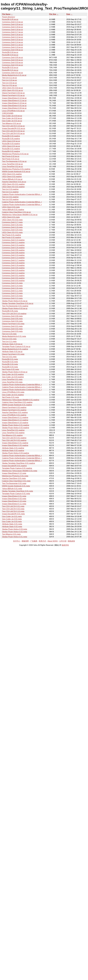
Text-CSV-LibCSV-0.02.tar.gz (13, 131)
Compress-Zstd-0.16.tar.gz (12, 35)
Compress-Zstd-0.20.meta (12, 230)
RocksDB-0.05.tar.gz (10, 19)
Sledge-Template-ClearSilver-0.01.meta (17, 491)
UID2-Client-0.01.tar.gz (11, 146)
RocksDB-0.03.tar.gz (10, 55)
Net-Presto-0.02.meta (11, 369)
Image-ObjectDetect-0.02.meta (14, 499)
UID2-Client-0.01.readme (12, 174)
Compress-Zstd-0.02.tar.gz (12, 65)
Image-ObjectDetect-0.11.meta (14, 504)
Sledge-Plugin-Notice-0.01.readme (16, 425)
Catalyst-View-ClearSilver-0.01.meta (16, 481)
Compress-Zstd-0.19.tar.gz (12, 27)
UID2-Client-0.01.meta (11, 217)
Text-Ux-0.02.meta (9, 339)
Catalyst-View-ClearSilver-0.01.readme (17, 402)
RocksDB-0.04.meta (10, 364)
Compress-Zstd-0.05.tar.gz (12, 57)
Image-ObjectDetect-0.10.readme (15, 423)
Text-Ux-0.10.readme (10, 189)
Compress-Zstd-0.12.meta (12, 298)
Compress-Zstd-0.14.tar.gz (12, 42)
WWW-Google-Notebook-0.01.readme (17, 405)
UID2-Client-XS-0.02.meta (12, 220)
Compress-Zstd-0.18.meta (12, 225)
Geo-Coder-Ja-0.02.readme (13, 374)
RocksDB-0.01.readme (11, 149)
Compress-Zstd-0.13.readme (13, 258)
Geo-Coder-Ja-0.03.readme (13, 377)
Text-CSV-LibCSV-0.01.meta (13, 506)
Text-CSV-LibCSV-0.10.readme (14, 314)
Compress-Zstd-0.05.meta (12, 319)
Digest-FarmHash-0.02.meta (13, 324)
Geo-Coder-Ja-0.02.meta (12, 519)
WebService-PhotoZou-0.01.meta (15, 476)
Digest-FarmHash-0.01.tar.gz (13, 95)
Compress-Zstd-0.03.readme (13, 281)
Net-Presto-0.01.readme (12, 235)
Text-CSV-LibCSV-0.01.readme (14, 438)
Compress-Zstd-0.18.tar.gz (12, 30)
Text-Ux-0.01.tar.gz (9, 85)
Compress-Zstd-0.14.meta (12, 286)
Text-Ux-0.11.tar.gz (9, 78)
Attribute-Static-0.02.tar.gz (12, 344)
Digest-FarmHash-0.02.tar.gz (13, 93)
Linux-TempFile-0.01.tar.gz (12, 167)
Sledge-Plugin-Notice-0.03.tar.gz (15, 372)
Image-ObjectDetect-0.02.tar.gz (14, 108)
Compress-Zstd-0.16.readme (13, 248)
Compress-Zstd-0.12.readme (13, 273)
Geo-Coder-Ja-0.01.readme (13, 395)
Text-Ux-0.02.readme (10, 199)
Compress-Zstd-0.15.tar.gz (12, 40)
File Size (53, 14)
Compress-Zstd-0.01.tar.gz (12, 73)
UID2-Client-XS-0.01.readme (13, 184)
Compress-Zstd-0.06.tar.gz (12, 50)
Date (68, 14)
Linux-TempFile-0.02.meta (12, 382)
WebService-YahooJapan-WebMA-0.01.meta (20, 471)
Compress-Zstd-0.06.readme (13, 253)
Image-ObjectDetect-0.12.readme (15, 420)
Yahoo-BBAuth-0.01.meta (12, 489)
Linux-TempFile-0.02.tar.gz (12, 164)
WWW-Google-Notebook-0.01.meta (16, 486)
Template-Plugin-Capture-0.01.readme (17, 468)
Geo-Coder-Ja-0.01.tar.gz (12, 121)
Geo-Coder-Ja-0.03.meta (12, 521)
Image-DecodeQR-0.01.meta (13, 514)
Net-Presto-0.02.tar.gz (11, 156)
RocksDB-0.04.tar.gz (10, 52)
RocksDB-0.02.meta (10, 362)
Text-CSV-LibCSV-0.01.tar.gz (13, 133)
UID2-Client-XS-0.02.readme (13, 187)
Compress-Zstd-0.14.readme (13, 240)
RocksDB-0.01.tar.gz (10, 70)
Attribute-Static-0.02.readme (13, 451)
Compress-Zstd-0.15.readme (13, 245)
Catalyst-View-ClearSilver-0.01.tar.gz (16, 212)
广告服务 (34, 541)
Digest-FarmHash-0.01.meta (13, 354)
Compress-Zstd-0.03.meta (12, 331)
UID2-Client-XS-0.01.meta (12, 232)
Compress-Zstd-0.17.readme (13, 260)
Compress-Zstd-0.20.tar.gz (12, 24)
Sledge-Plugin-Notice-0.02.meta (15, 532)
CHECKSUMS (8, 113)
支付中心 (17, 541)
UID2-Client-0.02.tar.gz (11, 141)
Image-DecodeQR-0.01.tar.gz (14, 128)
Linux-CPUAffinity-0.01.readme (14, 415)
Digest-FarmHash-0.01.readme (14, 410)
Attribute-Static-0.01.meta (12, 524)
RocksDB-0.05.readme (11, 139)
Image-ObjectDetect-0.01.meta (14, 496)
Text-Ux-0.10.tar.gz (9, 80)
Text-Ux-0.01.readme (10, 197)
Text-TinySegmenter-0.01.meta (14, 483)
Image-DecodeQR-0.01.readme (14, 466)
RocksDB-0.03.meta (10, 367)
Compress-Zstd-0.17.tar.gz (12, 32)
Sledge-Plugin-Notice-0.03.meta (15, 529)
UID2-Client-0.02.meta (11, 207)
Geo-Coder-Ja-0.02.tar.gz (12, 118)
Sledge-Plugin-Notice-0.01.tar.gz (15, 301)
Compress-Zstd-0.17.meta (12, 222)
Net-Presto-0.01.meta (11, 397)
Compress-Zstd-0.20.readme (13, 270)
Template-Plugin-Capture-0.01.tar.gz (16, 347)
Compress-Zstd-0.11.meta (12, 291)
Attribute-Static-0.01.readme (13, 448)
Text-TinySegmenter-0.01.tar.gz (14, 161)
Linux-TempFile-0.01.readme (13, 430)
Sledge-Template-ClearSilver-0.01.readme (19, 463)
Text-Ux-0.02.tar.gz (9, 83)
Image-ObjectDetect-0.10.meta (14, 501)
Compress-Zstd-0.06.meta (12, 316)
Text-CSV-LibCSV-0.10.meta (13, 511)
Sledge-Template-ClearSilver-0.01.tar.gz (18, 303)
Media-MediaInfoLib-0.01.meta (14, 336)
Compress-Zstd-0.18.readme (13, 263)
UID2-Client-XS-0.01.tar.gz (12, 90)
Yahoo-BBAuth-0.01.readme (13, 210)
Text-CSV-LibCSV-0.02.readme (14, 440)
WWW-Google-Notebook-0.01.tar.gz (16, 172)
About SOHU (53, 541)
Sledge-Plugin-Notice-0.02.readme (16, 428)
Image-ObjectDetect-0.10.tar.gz (14, 103)
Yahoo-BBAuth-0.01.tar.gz (12, 179)
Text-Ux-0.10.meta (9, 334)
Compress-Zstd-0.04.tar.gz (12, 60)
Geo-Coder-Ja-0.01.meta (12, 516)
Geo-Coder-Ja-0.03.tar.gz (12, 116)
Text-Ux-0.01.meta (9, 357)
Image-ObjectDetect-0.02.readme (15, 445)
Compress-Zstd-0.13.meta (12, 293)
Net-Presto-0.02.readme (12, 237)
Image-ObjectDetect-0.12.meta (14, 473)
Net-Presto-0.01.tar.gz (11, 159)
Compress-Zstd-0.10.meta (12, 296)
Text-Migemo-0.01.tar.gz (12, 123)
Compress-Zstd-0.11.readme (13, 243)
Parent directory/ (9, 17)
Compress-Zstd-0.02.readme (13, 278)
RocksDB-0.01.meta (10, 359)
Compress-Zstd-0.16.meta (12, 288)
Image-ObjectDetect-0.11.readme (15, 417)
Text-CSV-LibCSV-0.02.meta (13, 509)
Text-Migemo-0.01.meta (11, 534)
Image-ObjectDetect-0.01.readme (15, 443)
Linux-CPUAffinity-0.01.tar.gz (13, 111)
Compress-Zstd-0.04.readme (13, 268)
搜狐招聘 (25, 541)
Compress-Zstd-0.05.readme (13, 250)
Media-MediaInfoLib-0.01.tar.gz (14, 75)
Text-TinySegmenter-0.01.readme (15, 306)
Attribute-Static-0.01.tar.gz (12, 352)
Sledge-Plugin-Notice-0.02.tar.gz (15, 308)
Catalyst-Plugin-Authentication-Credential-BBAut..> (22, 194)
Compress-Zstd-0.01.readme (13, 276)
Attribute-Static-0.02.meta (12, 527)
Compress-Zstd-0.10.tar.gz (12, 47)
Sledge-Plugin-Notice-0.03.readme (16, 453)
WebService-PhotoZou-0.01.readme (16, 169)
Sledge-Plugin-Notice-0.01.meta (15, 537)
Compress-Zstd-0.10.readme (13, 255)
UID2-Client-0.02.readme (12, 177)
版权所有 (65, 545)
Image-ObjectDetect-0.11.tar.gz (14, 101)
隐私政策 (71, 541)
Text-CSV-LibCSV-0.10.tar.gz (13, 126)
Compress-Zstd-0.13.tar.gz (12, 22)
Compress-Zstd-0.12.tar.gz (12, 37)
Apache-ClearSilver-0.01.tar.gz (14, 182)
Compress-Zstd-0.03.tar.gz (12, 63)
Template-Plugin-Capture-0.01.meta (16, 494)
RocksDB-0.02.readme (11, 151)
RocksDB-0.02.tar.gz (10, 68)
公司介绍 (63, 541)
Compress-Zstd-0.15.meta (12, 283)
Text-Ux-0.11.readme (10, 192)
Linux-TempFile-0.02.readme (13, 433)
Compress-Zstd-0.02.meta (12, 329)
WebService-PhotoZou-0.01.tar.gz (15, 154)
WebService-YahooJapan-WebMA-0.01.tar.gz (20, 215)
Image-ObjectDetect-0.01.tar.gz (14, 106)
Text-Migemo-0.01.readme (12, 435)
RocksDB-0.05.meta (10, 311)
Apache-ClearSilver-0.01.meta (14, 478)
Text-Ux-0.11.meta (9, 341)
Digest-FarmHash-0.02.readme (14, 407)
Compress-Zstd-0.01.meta (12, 326)
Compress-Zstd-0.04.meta (12, 321)
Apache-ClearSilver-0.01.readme (15, 412)
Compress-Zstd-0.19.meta (12, 227)
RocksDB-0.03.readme (11, 144)
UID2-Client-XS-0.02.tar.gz (12, 88)
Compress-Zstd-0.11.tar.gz (12, 45)
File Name (6, 14)
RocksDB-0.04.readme (11, 136)
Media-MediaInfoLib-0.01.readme (15, 349)
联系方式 (42, 541)
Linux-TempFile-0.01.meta (12, 379)
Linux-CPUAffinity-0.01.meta (13, 392)
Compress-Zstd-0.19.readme (13, 265)
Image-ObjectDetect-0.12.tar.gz (14, 98)
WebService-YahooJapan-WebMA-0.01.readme (21, 400)
